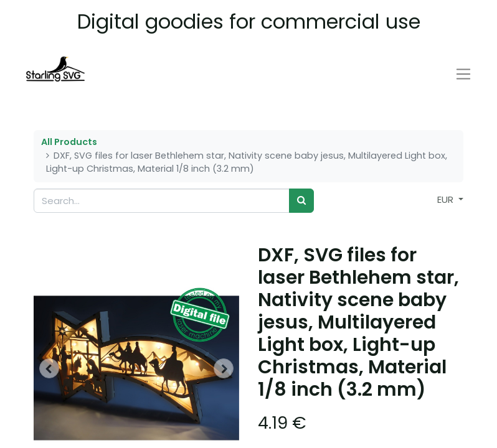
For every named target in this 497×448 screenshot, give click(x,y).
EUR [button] (447, 199)
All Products (69, 142)
